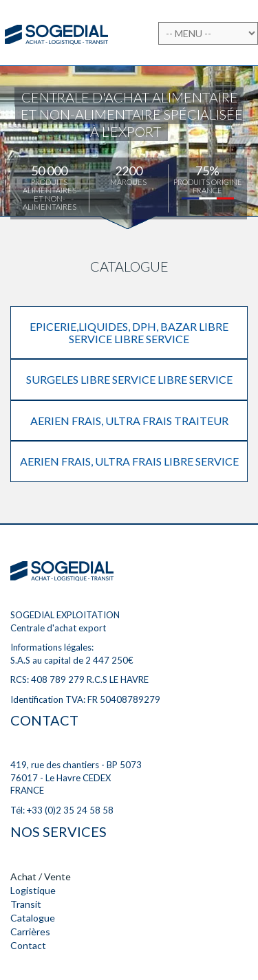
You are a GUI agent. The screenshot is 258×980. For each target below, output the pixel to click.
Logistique (33, 890)
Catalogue (33, 918)
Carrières (30, 932)
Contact (28, 945)
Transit (26, 904)
